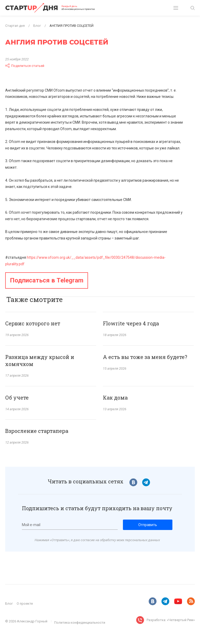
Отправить (148, 525)
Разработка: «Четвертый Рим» (171, 620)
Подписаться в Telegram (47, 280)
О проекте (25, 604)
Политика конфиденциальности (80, 623)
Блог (9, 604)
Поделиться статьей (25, 66)
